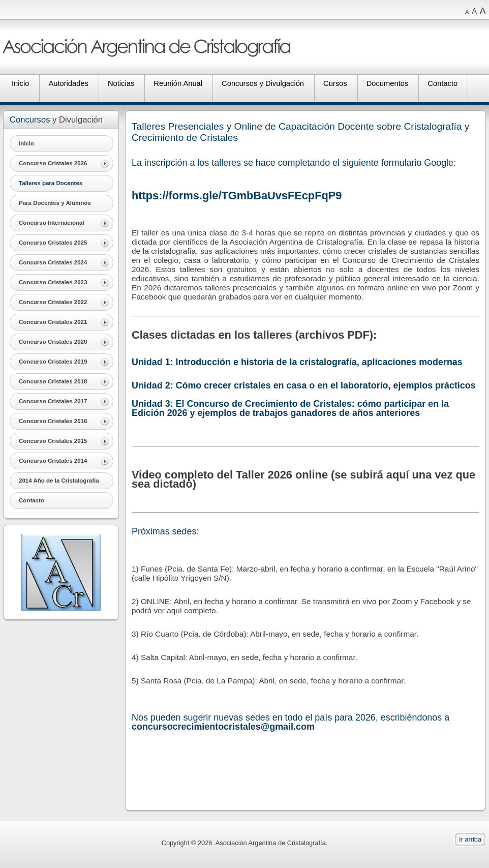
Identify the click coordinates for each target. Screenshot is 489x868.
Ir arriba (470, 839)
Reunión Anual (178, 83)
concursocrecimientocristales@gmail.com (223, 727)
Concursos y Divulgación (263, 83)
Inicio (20, 83)
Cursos (335, 83)
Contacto (442, 83)
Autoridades (68, 83)
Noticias (121, 83)
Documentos (388, 83)
